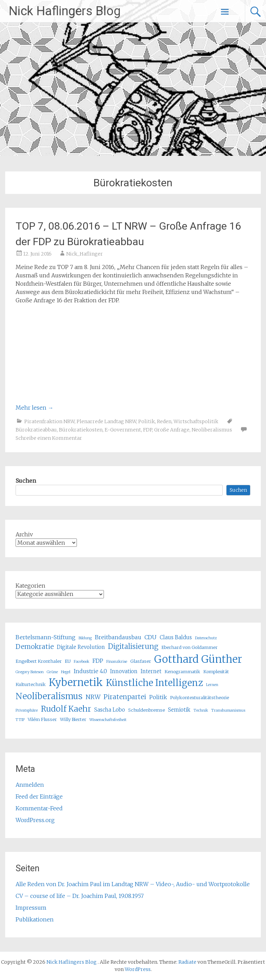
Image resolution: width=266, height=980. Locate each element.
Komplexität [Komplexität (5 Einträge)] (216, 672)
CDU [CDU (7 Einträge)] (150, 637)
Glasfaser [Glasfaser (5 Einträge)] (141, 661)
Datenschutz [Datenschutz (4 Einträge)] (206, 638)
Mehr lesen (34, 408)
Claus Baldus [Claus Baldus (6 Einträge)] (176, 637)
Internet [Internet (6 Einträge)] (151, 671)
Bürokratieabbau (36, 430)
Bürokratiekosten (81, 430)
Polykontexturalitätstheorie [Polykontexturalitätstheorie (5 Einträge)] (199, 698)
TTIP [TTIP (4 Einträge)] (20, 720)
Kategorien (30, 586)
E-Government (123, 430)
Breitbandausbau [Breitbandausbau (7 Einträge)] (118, 637)
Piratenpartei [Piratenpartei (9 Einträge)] (125, 697)
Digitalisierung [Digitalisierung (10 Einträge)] (133, 646)
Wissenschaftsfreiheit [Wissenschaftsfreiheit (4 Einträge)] (108, 720)
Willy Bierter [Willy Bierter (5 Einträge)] (73, 719)
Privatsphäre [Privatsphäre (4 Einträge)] (27, 710)
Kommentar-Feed (39, 808)
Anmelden (30, 785)
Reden (164, 421)
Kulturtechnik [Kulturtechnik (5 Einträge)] (31, 684)
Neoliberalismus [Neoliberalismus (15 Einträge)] (49, 696)
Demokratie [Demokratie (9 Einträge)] (35, 647)
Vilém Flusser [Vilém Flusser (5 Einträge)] (42, 719)
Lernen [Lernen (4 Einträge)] (212, 685)
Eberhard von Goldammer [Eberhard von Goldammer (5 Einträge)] (189, 647)
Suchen (26, 481)
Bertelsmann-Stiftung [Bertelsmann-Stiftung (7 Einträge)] (46, 637)
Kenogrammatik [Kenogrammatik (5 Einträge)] (182, 672)
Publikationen (35, 919)
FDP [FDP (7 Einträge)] (98, 661)
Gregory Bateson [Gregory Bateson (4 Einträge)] (30, 672)
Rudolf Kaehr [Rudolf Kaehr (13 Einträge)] (66, 709)
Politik (147, 421)
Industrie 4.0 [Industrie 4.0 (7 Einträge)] (90, 671)
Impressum (31, 908)
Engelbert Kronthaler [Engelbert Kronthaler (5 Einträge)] (39, 661)
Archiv (24, 534)
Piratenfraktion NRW (49, 421)
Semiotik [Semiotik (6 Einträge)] (179, 710)
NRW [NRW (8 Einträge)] (93, 697)
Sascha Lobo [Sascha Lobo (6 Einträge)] (110, 710)
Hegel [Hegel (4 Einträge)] (66, 672)
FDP (148, 430)
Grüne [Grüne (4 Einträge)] (52, 672)
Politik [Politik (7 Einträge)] (158, 697)
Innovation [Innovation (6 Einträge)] (124, 671)
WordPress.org (35, 820)
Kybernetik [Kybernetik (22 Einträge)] (76, 683)
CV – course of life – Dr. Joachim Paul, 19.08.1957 (80, 896)
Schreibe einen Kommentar (49, 438)
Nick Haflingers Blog (65, 11)
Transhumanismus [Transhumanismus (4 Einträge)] (228, 710)
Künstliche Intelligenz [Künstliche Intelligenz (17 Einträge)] (154, 683)
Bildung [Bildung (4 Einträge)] (85, 638)
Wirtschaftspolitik (196, 421)
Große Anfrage (172, 430)
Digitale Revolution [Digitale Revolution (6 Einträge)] (81, 647)
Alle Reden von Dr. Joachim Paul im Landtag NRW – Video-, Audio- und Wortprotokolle (133, 884)
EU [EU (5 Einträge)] (68, 661)
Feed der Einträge (39, 796)
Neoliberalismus (212, 430)
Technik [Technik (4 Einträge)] (201, 710)
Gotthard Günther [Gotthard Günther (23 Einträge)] (198, 659)
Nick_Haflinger (85, 254)
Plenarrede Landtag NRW (106, 421)
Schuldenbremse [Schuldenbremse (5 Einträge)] (147, 710)
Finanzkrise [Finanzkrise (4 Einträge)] (117, 662)
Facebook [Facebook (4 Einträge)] (82, 662)
